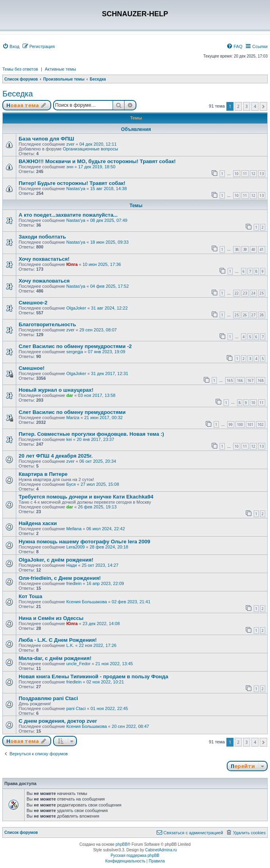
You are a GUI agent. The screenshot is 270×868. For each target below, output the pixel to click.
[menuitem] (11, 46)
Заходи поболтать (42, 237)
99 (231, 424)
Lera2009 (76, 547)
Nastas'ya (76, 189)
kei (69, 439)
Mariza (73, 418)
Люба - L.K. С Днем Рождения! (58, 640)
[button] (263, 106)
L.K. (70, 645)
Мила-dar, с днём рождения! (55, 658)
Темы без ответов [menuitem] (20, 69)
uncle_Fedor (78, 664)
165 (230, 380)
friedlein (74, 583)
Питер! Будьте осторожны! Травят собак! (72, 183)
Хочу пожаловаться (44, 281)
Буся (71, 484)
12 (253, 174)
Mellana (74, 529)
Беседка (18, 94)
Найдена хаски (38, 523)
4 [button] (255, 106)
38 (237, 249)
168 (261, 380)
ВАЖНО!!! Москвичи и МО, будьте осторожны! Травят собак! (97, 161)
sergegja (75, 352)
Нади (72, 565)
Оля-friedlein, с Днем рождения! (60, 578)
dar (70, 395)
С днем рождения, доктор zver (58, 721)
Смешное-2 (33, 303)
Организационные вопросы (90, 149)
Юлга (72, 264)
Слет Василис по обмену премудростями (72, 412)
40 (253, 249)
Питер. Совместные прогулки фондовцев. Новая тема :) (91, 434)
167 (250, 380)
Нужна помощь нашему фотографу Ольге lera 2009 (84, 542)
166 (240, 380)
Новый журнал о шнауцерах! (56, 390)
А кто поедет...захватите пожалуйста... (68, 215)
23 (245, 293)
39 (245, 249)
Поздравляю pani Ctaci (48, 698)
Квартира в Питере (43, 474)
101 (250, 424)
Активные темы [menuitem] (60, 69)
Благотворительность (47, 324)
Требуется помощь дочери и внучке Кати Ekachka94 (86, 497)
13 (262, 174)
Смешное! (32, 368)
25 (262, 293)
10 (237, 174)
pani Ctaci (76, 708)
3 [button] (247, 106)
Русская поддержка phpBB (135, 855)
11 (245, 174)
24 (253, 293)
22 (237, 293)
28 (262, 315)
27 (253, 315)
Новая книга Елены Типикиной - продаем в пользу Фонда (93, 677)
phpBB (122, 844)
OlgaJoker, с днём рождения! (56, 560)
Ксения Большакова (86, 602)
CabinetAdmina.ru (161, 850)
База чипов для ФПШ (46, 139)
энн (70, 167)
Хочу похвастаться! (44, 259)
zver (70, 144)
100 (240, 424)
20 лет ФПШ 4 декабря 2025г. (56, 456)
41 (262, 249)
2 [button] (238, 106)
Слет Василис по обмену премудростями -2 (75, 346)
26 (245, 315)
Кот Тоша (31, 596)
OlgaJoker (76, 308)
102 (261, 424)
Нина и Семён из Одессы (51, 618)
